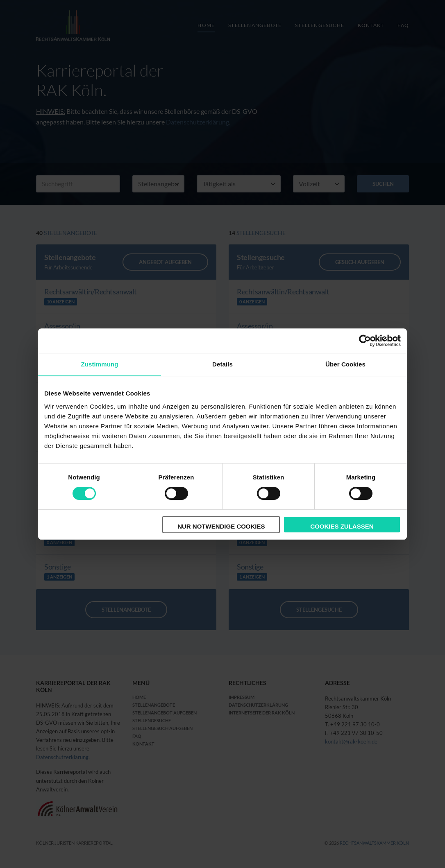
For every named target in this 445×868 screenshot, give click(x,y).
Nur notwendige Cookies (221, 526)
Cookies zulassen (342, 526)
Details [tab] (222, 364)
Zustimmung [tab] (100, 364)
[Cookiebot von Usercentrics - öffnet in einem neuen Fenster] (365, 341)
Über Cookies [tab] (345, 364)
